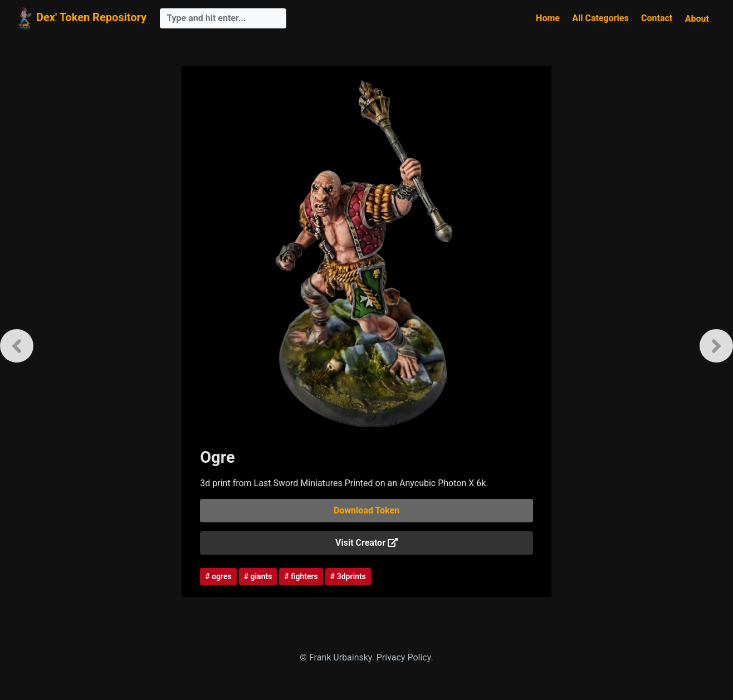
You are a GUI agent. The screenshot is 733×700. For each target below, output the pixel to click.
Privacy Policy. (405, 657)
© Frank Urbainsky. (338, 657)
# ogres (218, 576)
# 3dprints (348, 576)
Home (548, 18)
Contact (657, 18)
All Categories (600, 18)
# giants (258, 576)
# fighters (301, 576)
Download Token (366, 510)
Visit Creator (366, 543)
